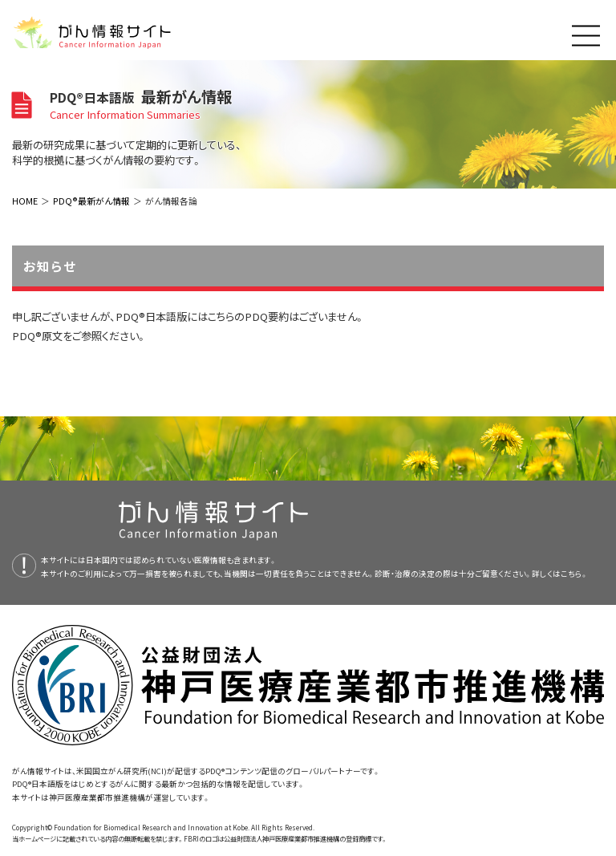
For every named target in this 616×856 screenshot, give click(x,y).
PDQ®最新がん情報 (91, 201)
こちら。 (574, 574)
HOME (25, 201)
